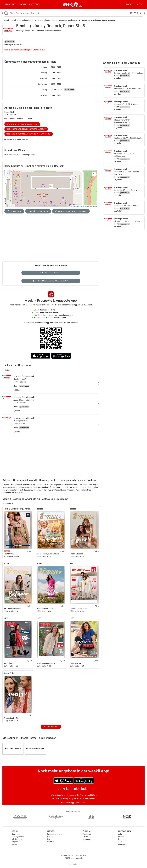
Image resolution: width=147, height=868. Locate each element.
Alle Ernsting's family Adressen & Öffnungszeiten (29, 134)
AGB (120, 842)
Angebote (16, 842)
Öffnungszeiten (18, 837)
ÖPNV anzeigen (14, 211)
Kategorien (35, 4)
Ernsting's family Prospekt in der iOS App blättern (73, 799)
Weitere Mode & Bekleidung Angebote (51, 281)
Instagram (87, 839)
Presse (121, 837)
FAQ (49, 839)
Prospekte (10, 4)
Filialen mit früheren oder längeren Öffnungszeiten (25, 50)
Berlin (80, 6)
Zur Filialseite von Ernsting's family (20, 155)
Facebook (87, 834)
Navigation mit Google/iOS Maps (71, 211)
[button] (94, 174)
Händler (22, 4)
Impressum (123, 844)
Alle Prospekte (51, 727)
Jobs (120, 834)
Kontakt (50, 842)
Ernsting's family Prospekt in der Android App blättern (74, 795)
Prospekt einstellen (55, 834)
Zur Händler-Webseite (51, 273)
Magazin (130, 4)
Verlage (50, 837)
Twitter (86, 837)
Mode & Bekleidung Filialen (23, 20)
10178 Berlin (135, 13)
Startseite (16, 834)
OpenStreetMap (84, 206)
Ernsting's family (23, 31)
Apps (140, 4)
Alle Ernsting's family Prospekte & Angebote (26, 129)
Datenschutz (123, 839)
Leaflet (74, 206)
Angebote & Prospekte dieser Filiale (22, 124)
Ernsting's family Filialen (47, 20)
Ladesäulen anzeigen (38, 211)
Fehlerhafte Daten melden (16, 140)
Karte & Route (34, 166)
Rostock (6, 20)
